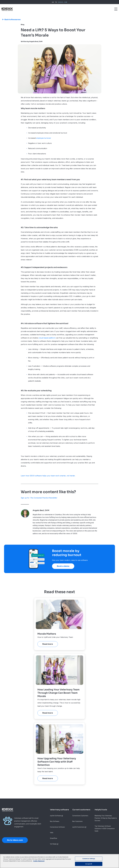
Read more (48, 644)
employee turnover (44, 138)
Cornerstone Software (57, 827)
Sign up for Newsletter (39, 498)
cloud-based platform (47, 338)
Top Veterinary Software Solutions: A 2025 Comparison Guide (105, 828)
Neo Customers (77, 821)
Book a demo (63, 566)
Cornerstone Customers (80, 816)
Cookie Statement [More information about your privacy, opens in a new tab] (39, 863)
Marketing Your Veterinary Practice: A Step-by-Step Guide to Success (106, 818)
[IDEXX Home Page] (7, 9)
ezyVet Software (56, 816)
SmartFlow (54, 838)
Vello (52, 833)
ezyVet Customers (78, 827)
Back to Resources (13, 20)
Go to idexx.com (15, 840)
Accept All (89, 866)
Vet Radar (53, 844)
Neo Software (55, 821)
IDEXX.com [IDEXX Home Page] (63, 2)
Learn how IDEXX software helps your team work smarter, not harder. (48, 476)
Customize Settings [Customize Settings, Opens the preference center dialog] (89, 861)
